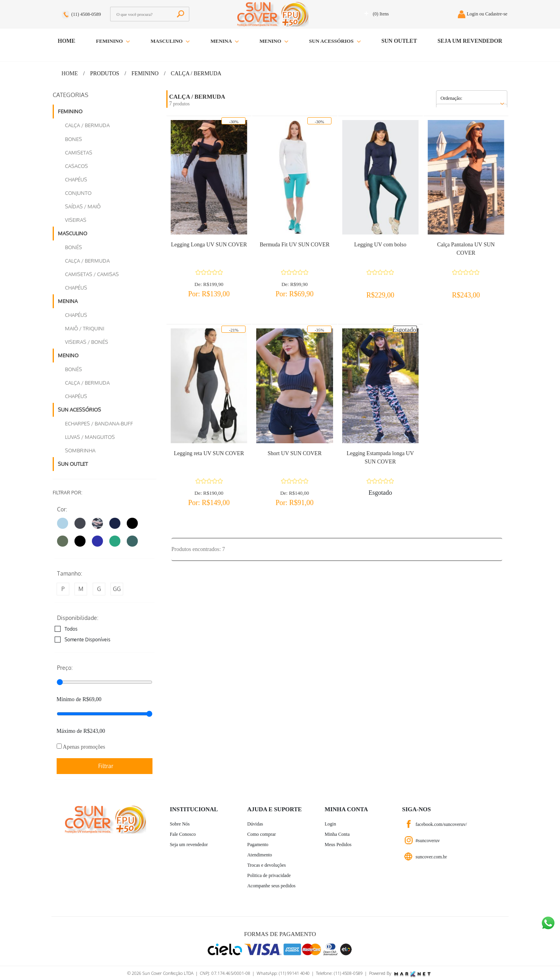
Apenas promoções (81, 747)
